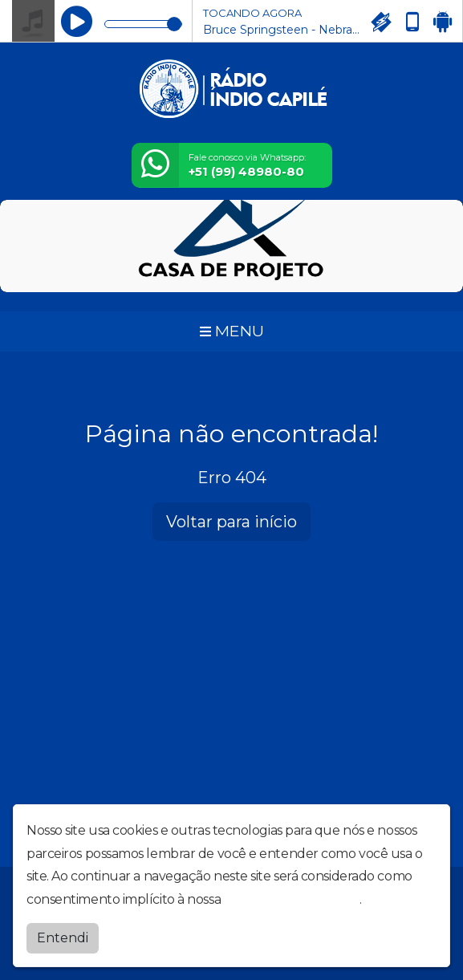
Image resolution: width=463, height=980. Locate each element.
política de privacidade (292, 899)
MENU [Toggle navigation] (232, 331)
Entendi (63, 938)
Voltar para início (231, 522)
